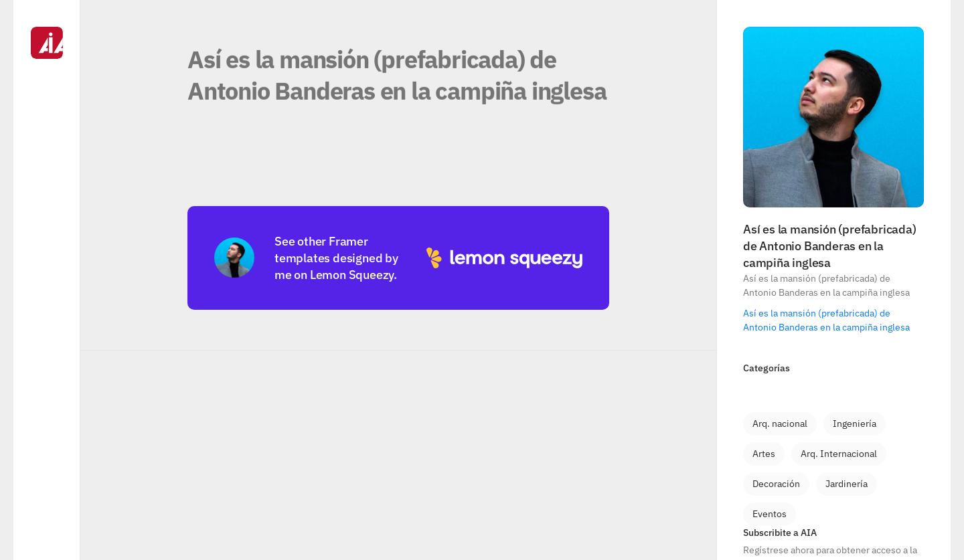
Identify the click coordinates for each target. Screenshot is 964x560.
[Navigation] (47, 280)
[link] (780, 424)
